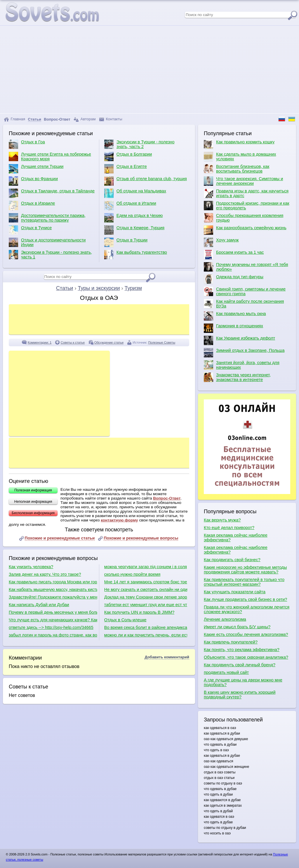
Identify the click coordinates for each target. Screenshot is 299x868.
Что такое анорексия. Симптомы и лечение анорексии (243, 181)
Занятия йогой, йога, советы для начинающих (242, 365)
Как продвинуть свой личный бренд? (240, 665)
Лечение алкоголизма (225, 619)
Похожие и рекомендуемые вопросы (141, 538)
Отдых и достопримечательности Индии (47, 242)
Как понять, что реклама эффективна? (242, 650)
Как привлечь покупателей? (231, 642)
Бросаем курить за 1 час (234, 255)
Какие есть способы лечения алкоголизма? (246, 634)
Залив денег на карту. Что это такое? (45, 574)
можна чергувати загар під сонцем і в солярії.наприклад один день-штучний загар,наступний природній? (146, 567)
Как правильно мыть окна (235, 316)
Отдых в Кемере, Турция (134, 230)
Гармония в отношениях (233, 328)
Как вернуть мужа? (222, 520)
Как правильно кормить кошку (239, 144)
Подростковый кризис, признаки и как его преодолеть (247, 206)
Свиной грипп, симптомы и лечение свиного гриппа (245, 291)
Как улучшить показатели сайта (235, 592)
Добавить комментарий (167, 657)
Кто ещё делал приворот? (229, 528)
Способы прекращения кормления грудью (244, 218)
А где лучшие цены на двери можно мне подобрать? (243, 682)
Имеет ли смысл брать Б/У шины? (237, 627)
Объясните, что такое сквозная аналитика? (246, 657)
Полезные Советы (162, 342)
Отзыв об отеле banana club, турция (146, 181)
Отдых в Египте (126, 169)
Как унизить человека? (31, 567)
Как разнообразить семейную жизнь (245, 230)
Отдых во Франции (33, 181)
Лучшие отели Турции (36, 169)
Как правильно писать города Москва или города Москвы (53, 582)
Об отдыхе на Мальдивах (135, 193)
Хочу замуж (221, 242)
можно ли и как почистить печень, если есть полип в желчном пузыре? (146, 635)
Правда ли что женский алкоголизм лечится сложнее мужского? (247, 609)
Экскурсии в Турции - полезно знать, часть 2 (139, 144)
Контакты (111, 119)
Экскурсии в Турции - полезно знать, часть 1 (50, 255)
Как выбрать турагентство (136, 255)
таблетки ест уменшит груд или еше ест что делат (146, 605)
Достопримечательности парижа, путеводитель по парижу (47, 218)
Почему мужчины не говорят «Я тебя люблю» (246, 267)
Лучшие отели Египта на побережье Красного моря (50, 156)
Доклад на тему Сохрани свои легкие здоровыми (146, 597)
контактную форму (119, 520)
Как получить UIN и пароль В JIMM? (139, 612)
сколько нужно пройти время (132, 574)
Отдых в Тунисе (30, 230)
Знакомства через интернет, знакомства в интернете (237, 377)
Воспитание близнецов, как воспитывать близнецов (237, 169)
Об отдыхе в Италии (130, 206)
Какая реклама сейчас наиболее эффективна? (236, 538)
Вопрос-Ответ (167, 498)
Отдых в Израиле (32, 206)
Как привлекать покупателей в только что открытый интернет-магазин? (244, 582)
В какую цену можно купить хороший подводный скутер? (240, 695)
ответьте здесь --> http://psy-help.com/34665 (51, 627)
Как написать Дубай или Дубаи (39, 605)
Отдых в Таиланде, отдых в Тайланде (52, 193)
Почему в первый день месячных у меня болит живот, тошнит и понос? (53, 612)
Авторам (85, 119)
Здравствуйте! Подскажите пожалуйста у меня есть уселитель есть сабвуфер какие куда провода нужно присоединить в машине (53, 597)
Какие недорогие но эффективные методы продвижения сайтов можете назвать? (245, 570)
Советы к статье (73, 342)
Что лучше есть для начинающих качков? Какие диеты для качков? (53, 620)
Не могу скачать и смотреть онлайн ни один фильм (146, 589)
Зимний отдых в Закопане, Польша (244, 353)
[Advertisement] (149, 69)
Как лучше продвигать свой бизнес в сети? (245, 599)
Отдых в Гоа (27, 144)
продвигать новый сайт (226, 672)
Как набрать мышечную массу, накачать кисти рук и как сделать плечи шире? (53, 589)
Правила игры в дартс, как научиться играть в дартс (246, 193)
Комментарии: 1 (40, 342)
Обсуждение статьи (109, 342)
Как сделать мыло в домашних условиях (240, 156)
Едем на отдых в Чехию (134, 218)
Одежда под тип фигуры (234, 279)
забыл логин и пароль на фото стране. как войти (53, 635)
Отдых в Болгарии (128, 156)
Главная (14, 119)
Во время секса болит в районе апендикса (146, 627)
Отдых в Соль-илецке (125, 620)
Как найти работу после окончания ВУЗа (244, 304)
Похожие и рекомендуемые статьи (60, 538)
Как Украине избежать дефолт (239, 340)
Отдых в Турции (126, 242)
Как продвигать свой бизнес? (232, 560)
